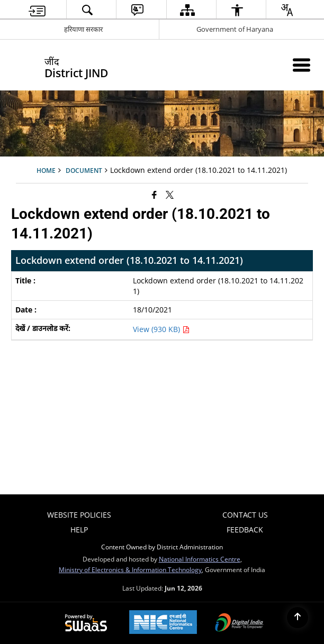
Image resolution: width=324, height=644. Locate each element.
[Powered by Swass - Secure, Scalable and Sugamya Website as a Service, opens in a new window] (86, 623)
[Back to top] (298, 618)
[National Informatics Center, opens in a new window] (163, 623)
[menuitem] (37, 10)
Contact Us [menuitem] (245, 515)
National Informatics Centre (200, 559)
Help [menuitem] (79, 530)
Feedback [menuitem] (245, 530)
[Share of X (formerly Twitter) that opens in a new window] (170, 195)
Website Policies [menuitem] (79, 515)
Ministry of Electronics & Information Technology (130, 569)
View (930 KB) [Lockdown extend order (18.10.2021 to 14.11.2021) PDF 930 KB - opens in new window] (161, 329)
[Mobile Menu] (301, 65)
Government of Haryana (235, 29)
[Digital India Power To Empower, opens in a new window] (239, 623)
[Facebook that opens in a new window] (154, 195)
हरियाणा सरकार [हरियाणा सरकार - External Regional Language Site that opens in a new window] (83, 29)
